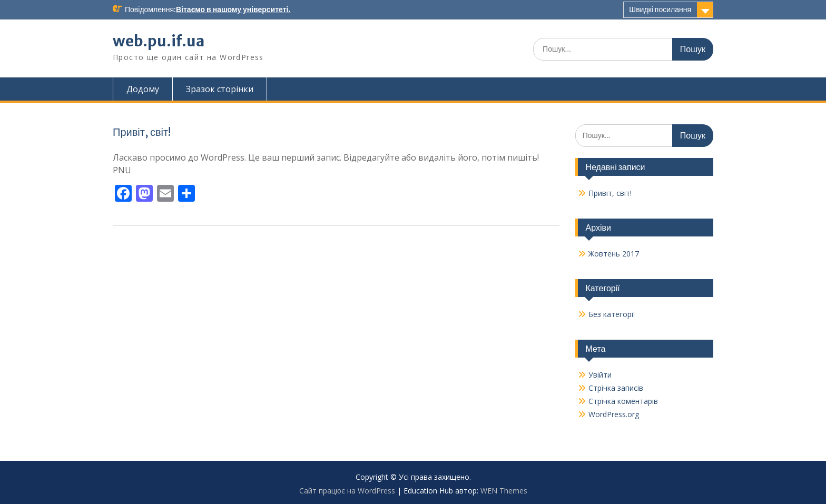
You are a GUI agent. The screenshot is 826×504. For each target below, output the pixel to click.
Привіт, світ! (142, 132)
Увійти (600, 375)
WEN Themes (504, 491)
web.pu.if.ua (159, 41)
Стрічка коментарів (623, 401)
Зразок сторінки (220, 89)
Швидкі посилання (660, 9)
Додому (143, 89)
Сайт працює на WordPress (347, 491)
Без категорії (612, 314)
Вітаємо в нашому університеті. (233, 9)
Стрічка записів (616, 388)
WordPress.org (614, 414)
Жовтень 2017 (614, 254)
